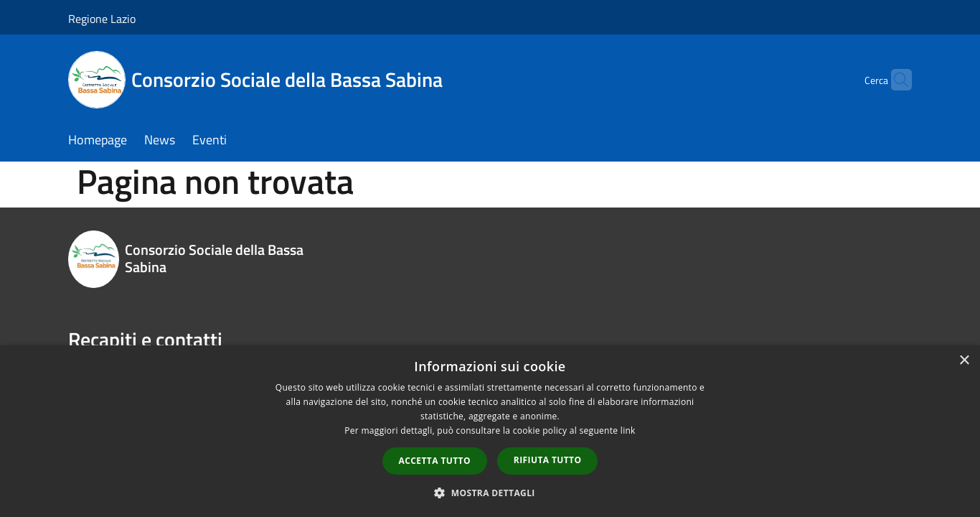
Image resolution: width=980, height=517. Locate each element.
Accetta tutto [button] (435, 461)
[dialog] (490, 431)
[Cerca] (895, 80)
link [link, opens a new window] (628, 430)
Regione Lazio (102, 19)
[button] (490, 493)
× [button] (964, 361)
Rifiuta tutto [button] (548, 460)
